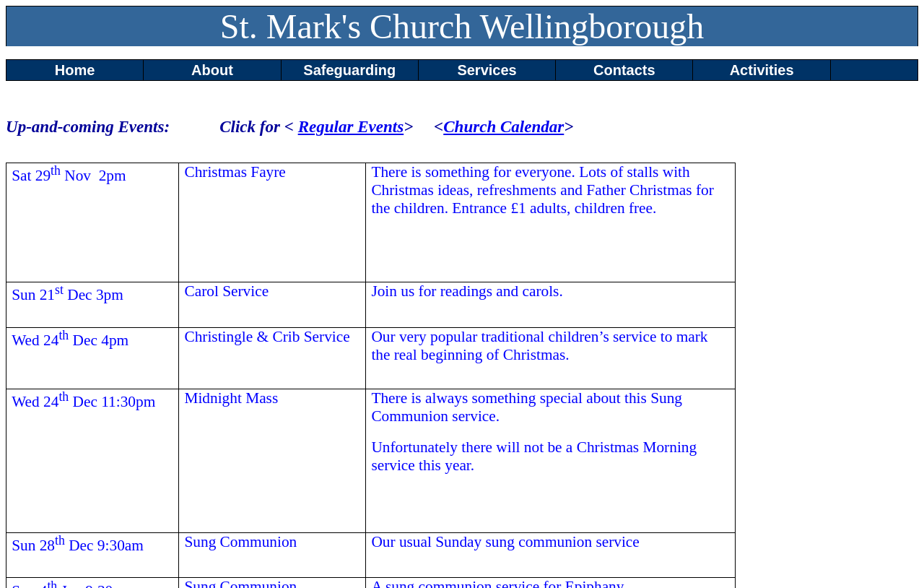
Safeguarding (349, 70)
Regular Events (351, 126)
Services (487, 70)
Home (75, 70)
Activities (762, 70)
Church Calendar (504, 126)
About (212, 70)
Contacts (624, 70)
